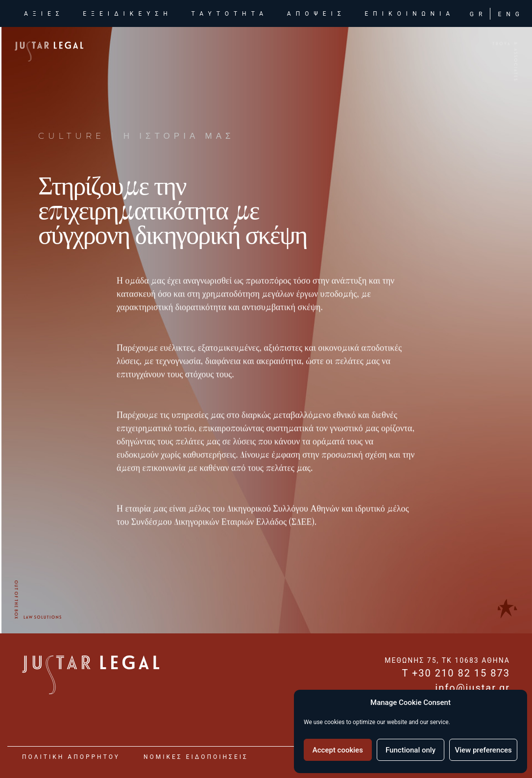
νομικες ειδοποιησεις (196, 757)
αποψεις (316, 15)
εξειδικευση (128, 15)
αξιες (46, 14)
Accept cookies (338, 750)
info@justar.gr (472, 688)
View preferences (484, 750)
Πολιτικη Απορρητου (71, 757)
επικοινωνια (410, 15)
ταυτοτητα (230, 15)
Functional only (411, 750)
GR (479, 16)
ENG (511, 16)
